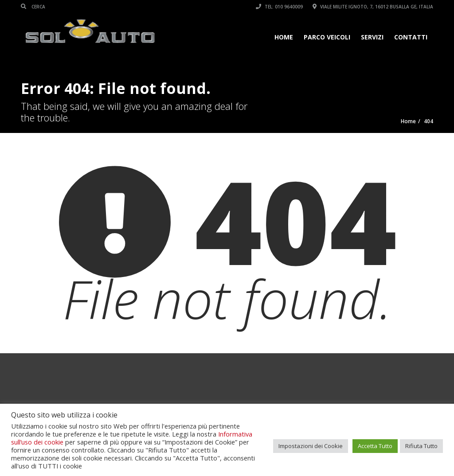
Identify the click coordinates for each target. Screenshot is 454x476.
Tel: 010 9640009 (279, 7)
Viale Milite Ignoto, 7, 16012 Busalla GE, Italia (373, 7)
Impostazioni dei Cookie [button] (311, 446)
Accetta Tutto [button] (375, 446)
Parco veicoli (327, 37)
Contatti (411, 37)
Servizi (372, 37)
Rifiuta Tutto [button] (421, 446)
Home (284, 37)
